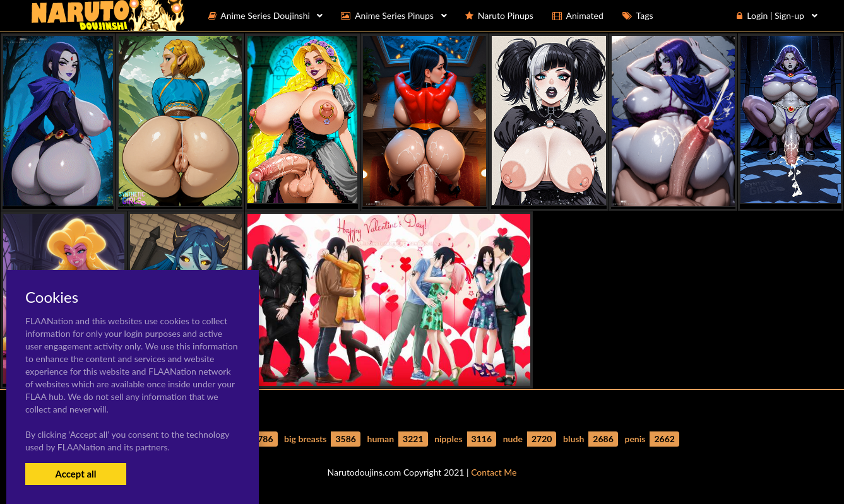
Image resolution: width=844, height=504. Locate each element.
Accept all (75, 474)
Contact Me (494, 472)
